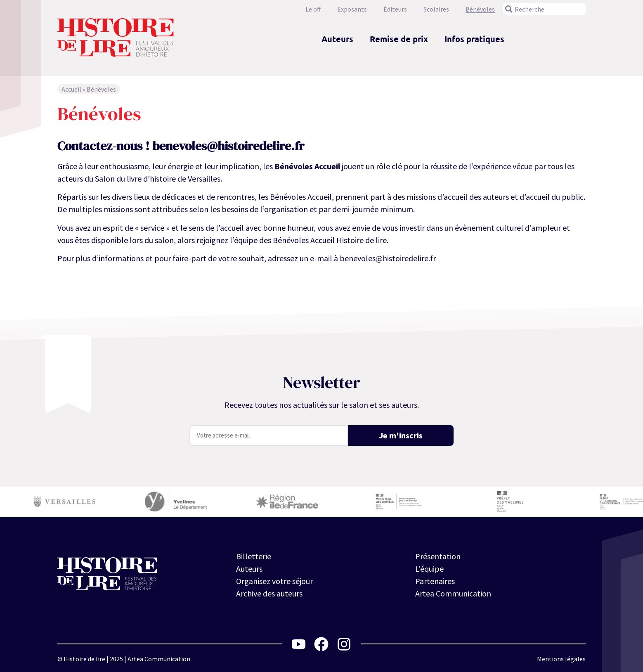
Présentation (438, 556)
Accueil (71, 89)
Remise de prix (399, 39)
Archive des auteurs (269, 593)
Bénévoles (480, 9)
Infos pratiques (474, 39)
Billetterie (254, 556)
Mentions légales (561, 659)
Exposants (352, 9)
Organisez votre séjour (274, 581)
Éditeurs (395, 9)
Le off (313, 9)
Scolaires (436, 9)
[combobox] (544, 9)
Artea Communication (453, 593)
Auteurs (337, 39)
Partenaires (435, 581)
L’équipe (429, 569)
